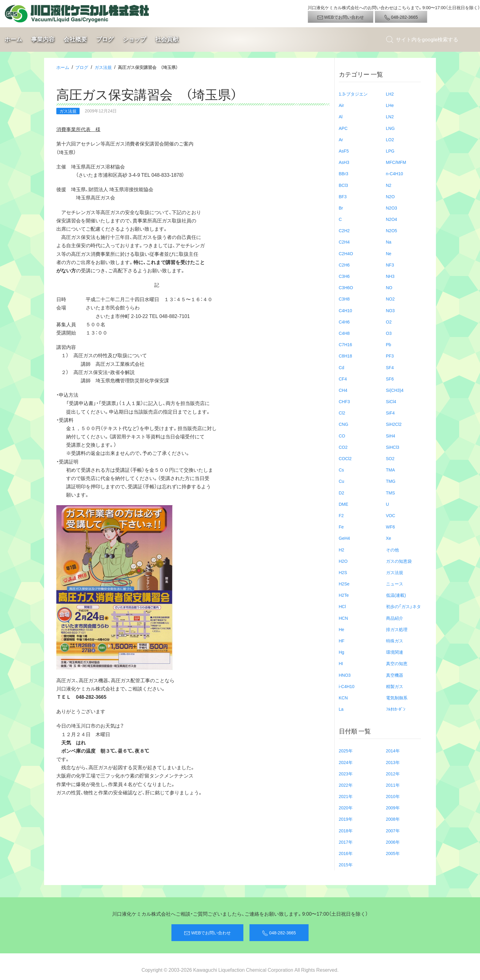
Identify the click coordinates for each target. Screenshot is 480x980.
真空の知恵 (397, 663)
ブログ (105, 39)
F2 (341, 515)
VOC (391, 515)
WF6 (391, 527)
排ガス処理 (397, 629)
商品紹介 (395, 618)
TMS (391, 493)
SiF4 (390, 413)
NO (389, 287)
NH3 (390, 276)
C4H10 (346, 310)
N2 (389, 185)
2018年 (346, 831)
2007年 (393, 831)
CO (342, 436)
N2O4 (392, 219)
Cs (341, 470)
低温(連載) (396, 595)
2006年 (393, 842)
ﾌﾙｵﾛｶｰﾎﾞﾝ (396, 709)
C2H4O (346, 253)
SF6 (390, 379)
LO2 (390, 139)
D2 (342, 493)
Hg (342, 652)
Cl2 (342, 413)
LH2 (390, 94)
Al (341, 116)
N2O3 (392, 208)
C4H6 (344, 322)
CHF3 (345, 401)
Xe (389, 538)
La (341, 709)
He (342, 629)
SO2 (390, 458)
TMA (391, 470)
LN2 (390, 116)
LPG (390, 151)
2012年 (393, 774)
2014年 (393, 751)
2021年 (346, 796)
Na (389, 242)
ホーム (13, 39)
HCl (342, 606)
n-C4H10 (395, 173)
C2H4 (344, 242)
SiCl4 (391, 401)
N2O (390, 196)
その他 (392, 550)
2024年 (346, 762)
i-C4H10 (347, 686)
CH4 (343, 390)
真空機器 (395, 675)
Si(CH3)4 (395, 390)
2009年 (393, 808)
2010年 (393, 796)
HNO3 (345, 675)
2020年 (346, 808)
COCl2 (345, 458)
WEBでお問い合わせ (341, 17)
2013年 (393, 762)
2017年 (346, 842)
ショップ (134, 39)
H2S (343, 572)
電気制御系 (397, 698)
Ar (341, 139)
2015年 (346, 865)
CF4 (343, 379)
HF (342, 641)
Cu (342, 481)
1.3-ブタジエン (353, 94)
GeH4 (345, 538)
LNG (390, 128)
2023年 (346, 774)
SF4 (390, 367)
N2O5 (392, 230)
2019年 (346, 819)
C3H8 (344, 299)
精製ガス (395, 686)
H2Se (344, 584)
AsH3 (344, 162)
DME (344, 504)
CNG (344, 424)
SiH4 (391, 436)
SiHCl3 (393, 447)
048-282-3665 (401, 17)
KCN (343, 698)
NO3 (390, 310)
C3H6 (344, 276)
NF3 (390, 265)
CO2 (343, 447)
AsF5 (344, 151)
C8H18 (346, 356)
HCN (343, 618)
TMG (391, 481)
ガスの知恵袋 (399, 561)
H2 (342, 550)
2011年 (393, 785)
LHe (390, 105)
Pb (389, 344)
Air (341, 105)
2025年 (346, 751)
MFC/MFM (396, 162)
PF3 (390, 356)
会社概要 (75, 39)
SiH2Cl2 (394, 424)
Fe (341, 527)
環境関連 (395, 652)
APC (343, 128)
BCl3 (343, 185)
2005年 (393, 853)
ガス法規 (103, 67)
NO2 (390, 299)
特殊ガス (395, 641)
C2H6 (344, 265)
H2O (343, 561)
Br (341, 208)
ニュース (395, 584)
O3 (389, 333)
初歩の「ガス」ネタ (403, 606)
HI (341, 663)
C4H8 (344, 333)
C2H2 (344, 230)
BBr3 (344, 173)
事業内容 (43, 39)
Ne (389, 253)
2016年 (346, 853)
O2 (389, 322)
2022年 (346, 785)
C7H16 (346, 344)
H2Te (344, 595)
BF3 (343, 196)
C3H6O (346, 287)
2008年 (393, 819)
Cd (342, 367)
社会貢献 (167, 39)
